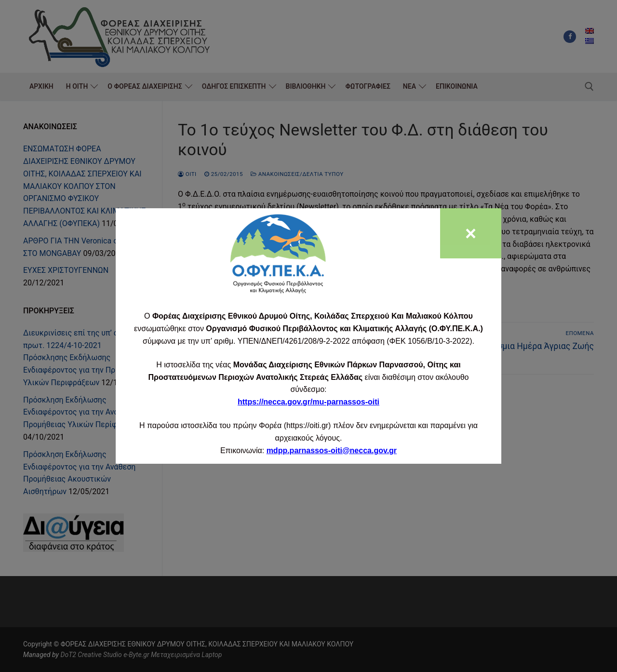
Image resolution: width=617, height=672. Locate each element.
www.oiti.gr (274, 256)
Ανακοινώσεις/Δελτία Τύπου (297, 174)
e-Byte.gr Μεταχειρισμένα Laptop (173, 655)
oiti (187, 174)
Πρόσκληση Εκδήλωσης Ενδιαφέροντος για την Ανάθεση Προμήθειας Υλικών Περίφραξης (81, 412)
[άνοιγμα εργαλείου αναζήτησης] (589, 87)
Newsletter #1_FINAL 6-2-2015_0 (234, 305)
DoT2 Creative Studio (91, 655)
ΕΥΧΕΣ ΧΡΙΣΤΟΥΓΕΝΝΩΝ (66, 270)
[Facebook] (570, 37)
